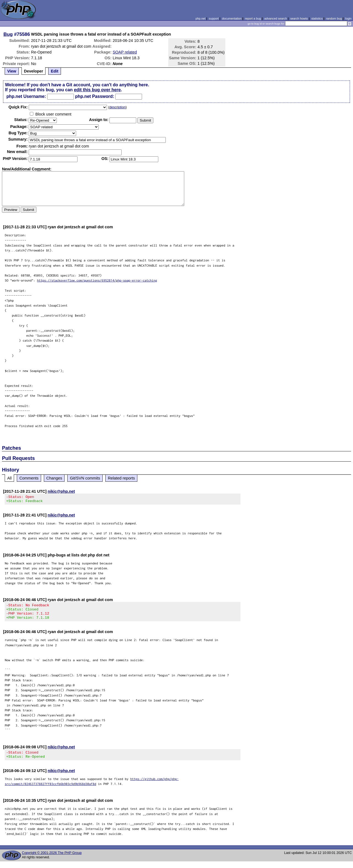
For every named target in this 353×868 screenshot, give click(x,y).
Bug (8, 34)
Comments (29, 478)
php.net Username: (26, 96)
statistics (317, 18)
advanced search (276, 18)
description (117, 107)
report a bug (253, 18)
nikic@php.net (61, 491)
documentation (232, 18)
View (12, 71)
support (214, 18)
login (348, 18)
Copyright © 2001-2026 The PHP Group (52, 859)
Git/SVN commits (85, 478)
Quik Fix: (18, 107)
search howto (299, 18)
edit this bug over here (97, 90)
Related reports (121, 478)
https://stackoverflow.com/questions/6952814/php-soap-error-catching (97, 280)
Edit (54, 71)
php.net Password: (95, 96)
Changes (54, 478)
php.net (200, 18)
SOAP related (125, 52)
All (9, 478)
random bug (334, 18)
